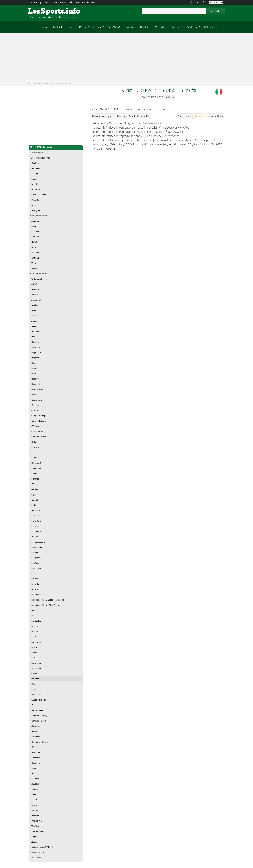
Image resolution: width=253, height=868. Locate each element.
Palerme (35, 679)
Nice (33, 658)
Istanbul (35, 537)
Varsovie (35, 816)
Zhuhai (34, 842)
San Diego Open (39, 721)
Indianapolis (37, 531)
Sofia (34, 768)
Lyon (33, 574)
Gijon (34, 495)
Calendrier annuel (62, 2)
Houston (35, 526)
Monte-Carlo (37, 189)
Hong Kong (36, 521)
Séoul (34, 747)
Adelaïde (35, 284)
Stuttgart (35, 258)
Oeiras (34, 673)
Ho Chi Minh (37, 516)
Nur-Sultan (36, 668)
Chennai (35, 410)
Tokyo (34, 263)
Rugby (83, 27)
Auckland (35, 331)
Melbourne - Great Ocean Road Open (48, 600)
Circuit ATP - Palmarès (56, 147)
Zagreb (35, 837)
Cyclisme (96, 27)
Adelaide (35, 289)
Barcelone (36, 226)
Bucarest (35, 379)
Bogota (35, 363)
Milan (34, 616)
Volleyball (160, 27)
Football (57, 27)
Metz (34, 610)
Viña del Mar (37, 821)
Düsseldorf (36, 463)
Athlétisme (193, 27)
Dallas (34, 442)
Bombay (35, 368)
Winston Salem (38, 831)
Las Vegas (36, 552)
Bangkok (35, 342)
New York (35, 647)
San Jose (35, 726)
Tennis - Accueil (38, 140)
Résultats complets (103, 116)
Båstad (34, 395)
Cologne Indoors (39, 421)
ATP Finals (36, 858)
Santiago (35, 731)
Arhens (35, 316)
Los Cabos (36, 568)
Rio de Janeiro (38, 710)
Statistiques (185, 116)
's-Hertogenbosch (39, 279)
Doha (34, 453)
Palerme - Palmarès (63, 83)
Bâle (33, 337)
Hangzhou (36, 510)
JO (222, 27)
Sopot (34, 773)
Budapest (35, 384)
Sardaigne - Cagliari (40, 742)
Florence (35, 479)
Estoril (34, 474)
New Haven (36, 642)
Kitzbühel (35, 242)
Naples (34, 637)
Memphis (35, 247)
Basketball (129, 27)
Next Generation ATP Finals (42, 847)
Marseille (35, 589)
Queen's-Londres (39, 700)
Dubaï (34, 458)
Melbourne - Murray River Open (45, 605)
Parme (34, 684)
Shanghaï (36, 210)
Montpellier (36, 621)
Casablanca (37, 400)
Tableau (121, 116)
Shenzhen (36, 758)
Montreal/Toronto (39, 195)
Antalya (35, 305)
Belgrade (35, 358)
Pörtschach (36, 695)
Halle (34, 505)
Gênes (34, 484)
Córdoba (35, 426)
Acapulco (35, 221)
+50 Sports (210, 27)
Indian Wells (37, 174)
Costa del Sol (37, 431)
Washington (37, 826)
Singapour (36, 763)
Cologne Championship (41, 416)
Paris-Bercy (36, 200)
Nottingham (36, 663)
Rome (34, 205)
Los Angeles (37, 563)
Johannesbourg (38, 542)
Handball (145, 27)
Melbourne (36, 595)
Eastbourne (36, 468)
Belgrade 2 (36, 353)
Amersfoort (36, 300)
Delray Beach (37, 447)
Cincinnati (36, 163)
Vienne (34, 268)
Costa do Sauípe (39, 437)
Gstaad (35, 500)
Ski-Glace (176, 27)
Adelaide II (36, 295)
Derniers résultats (86, 2)
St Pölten (35, 779)
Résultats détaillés (139, 116)
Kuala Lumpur (38, 547)
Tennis (71, 27)
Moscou (35, 626)
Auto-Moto (113, 27)
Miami (34, 184)
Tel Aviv (35, 800)
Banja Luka (36, 347)
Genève (35, 489)
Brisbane (35, 374)
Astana (34, 321)
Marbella (35, 584)
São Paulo (36, 737)
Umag (34, 805)
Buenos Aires (37, 389)
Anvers (34, 310)
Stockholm (36, 784)
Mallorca (35, 579)
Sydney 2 (35, 789)
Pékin (34, 689)
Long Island (36, 558)
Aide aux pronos (39, 2)
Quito (34, 705)
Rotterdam (36, 253)
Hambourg (36, 168)
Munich (35, 631)
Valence (35, 810)
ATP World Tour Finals (41, 158)
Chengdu (35, 405)
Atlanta (34, 326)
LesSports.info (41, 11)
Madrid (34, 179)
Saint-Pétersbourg (39, 716)
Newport (35, 652)
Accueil (46, 27)
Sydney (35, 795)
